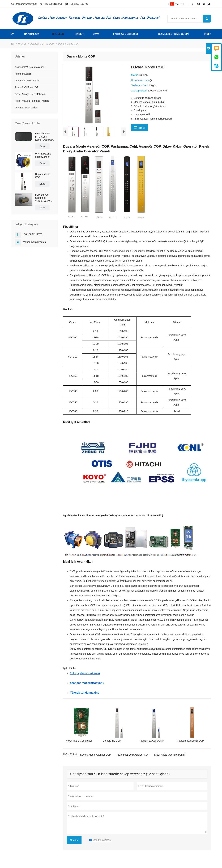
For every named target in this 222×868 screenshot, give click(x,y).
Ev (12, 34)
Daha (42, 146)
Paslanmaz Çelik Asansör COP (133, 757)
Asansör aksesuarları (26, 108)
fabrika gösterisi (126, 34)
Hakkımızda (32, 34)
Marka (135, 75)
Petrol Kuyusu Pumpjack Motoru (32, 101)
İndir (207, 34)
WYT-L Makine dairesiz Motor (43, 155)
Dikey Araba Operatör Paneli (170, 757)
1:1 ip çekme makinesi (85, 676)
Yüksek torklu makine (85, 695)
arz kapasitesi (139, 91)
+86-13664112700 (53, 4)
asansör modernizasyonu (87, 686)
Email (140, 127)
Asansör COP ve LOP (42, 44)
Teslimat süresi (140, 85)
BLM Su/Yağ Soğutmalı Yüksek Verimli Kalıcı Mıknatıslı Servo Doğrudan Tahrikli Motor (44, 198)
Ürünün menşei (140, 80)
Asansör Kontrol (23, 74)
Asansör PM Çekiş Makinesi (30, 67)
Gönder (74, 843)
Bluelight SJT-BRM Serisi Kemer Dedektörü (45, 137)
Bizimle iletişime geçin (173, 34)
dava (96, 34)
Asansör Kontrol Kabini (27, 81)
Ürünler (58, 34)
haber (79, 34)
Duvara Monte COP (43, 176)
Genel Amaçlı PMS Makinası (30, 94)
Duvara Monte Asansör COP (96, 757)
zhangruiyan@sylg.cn (27, 4)
